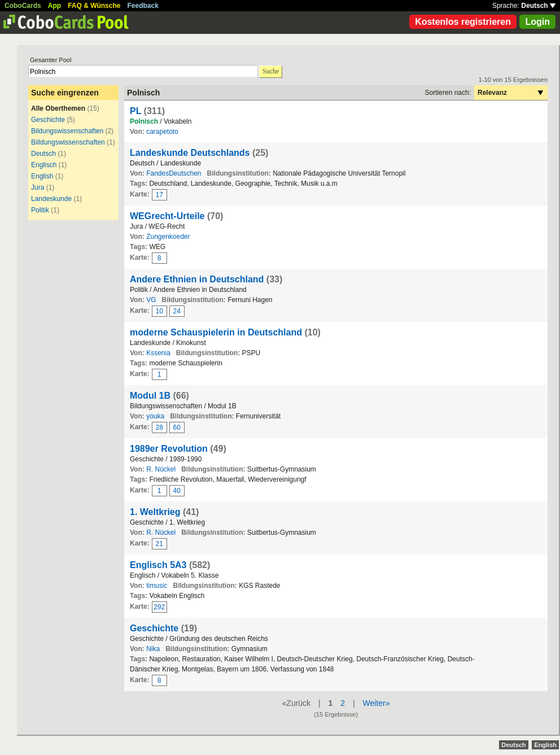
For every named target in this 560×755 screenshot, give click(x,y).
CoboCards (23, 6)
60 (177, 427)
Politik (40, 210)
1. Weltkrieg (155, 512)
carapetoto (162, 132)
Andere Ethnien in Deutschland (197, 279)
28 (159, 427)
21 (159, 544)
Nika (153, 649)
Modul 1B (150, 396)
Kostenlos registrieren (463, 22)
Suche (271, 71)
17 (159, 195)
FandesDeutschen (174, 173)
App (54, 6)
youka (155, 416)
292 (159, 607)
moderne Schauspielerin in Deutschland (216, 332)
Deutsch (538, 6)
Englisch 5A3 (158, 565)
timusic (157, 586)
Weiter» (376, 703)
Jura (38, 187)
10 (159, 311)
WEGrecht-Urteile (167, 216)
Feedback (143, 6)
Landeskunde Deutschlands (190, 153)
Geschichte (48, 120)
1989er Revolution (169, 449)
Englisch (44, 165)
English (42, 176)
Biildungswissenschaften (68, 142)
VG (151, 300)
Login (537, 22)
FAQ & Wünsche (94, 6)
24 (177, 311)
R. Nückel (161, 469)
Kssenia (158, 353)
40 (177, 491)
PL (135, 111)
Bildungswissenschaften (67, 131)
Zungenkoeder (168, 237)
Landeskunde (51, 199)
